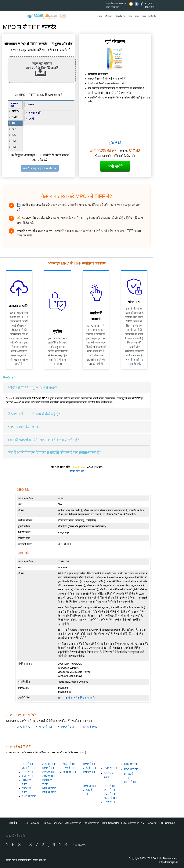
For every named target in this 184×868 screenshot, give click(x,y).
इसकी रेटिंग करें (77, 471)
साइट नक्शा (12, 860)
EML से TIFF (49, 792)
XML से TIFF (29, 776)
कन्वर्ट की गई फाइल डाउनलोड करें (40, 168)
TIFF (14, 123)
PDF (14, 147)
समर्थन (137, 16)
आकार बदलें (34, 113)
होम (100, 16)
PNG (14, 141)
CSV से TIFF (49, 776)
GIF (14, 129)
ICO (14, 135)
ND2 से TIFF (49, 788)
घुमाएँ (31, 119)
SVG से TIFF (49, 772)
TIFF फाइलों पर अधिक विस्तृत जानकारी (76, 698)
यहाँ (138, 364)
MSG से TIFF (70, 764)
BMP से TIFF (49, 768)
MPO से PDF (46, 727)
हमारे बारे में (152, 16)
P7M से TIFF (70, 768)
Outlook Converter (52, 823)
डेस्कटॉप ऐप (120, 16)
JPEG (15, 111)
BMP (14, 117)
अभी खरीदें (115, 166)
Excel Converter (130, 823)
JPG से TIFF (49, 764)
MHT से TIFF (70, 772)
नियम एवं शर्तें (39, 860)
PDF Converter (32, 823)
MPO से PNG (91, 727)
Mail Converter (73, 823)
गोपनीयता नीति (25, 860)
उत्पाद (130, 16)
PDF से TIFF (29, 772)
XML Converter (149, 823)
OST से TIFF (29, 768)
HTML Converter (110, 823)
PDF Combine (167, 823)
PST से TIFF (29, 764)
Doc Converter (91, 823)
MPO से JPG (23, 727)
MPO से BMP (68, 727)
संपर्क (144, 16)
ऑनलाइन (108, 16)
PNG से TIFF (29, 796)
